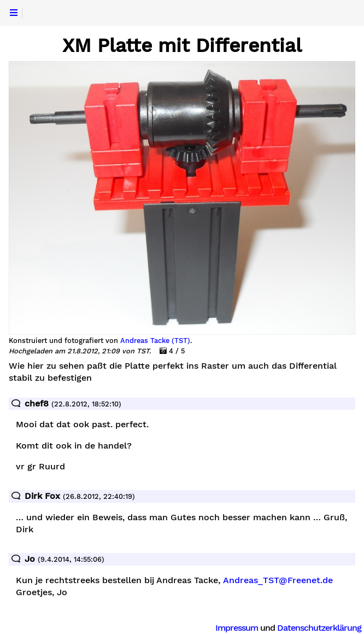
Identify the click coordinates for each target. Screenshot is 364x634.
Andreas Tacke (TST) (155, 341)
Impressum (237, 628)
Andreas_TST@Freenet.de (278, 580)
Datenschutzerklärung (319, 628)
